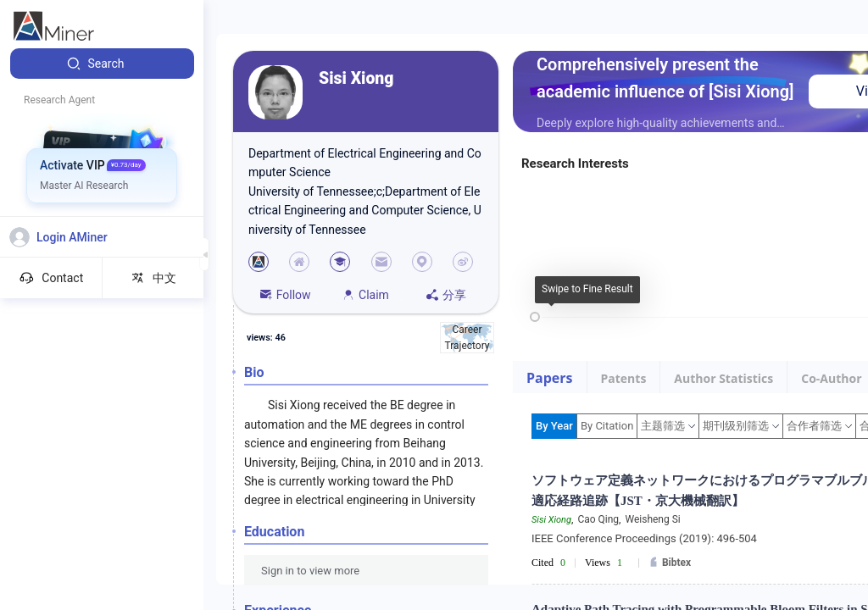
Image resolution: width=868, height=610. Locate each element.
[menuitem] (102, 64)
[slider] (535, 317)
